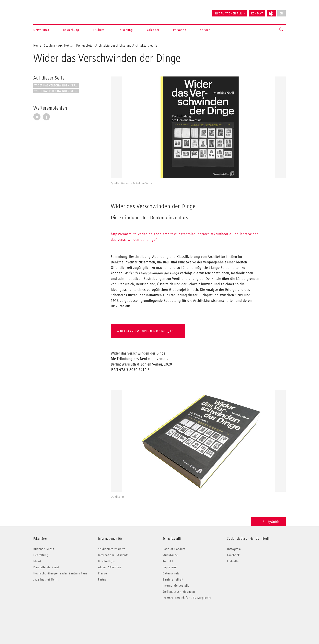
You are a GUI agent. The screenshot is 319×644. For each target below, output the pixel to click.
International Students (113, 555)
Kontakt (257, 13)
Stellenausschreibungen (179, 592)
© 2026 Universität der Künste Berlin (55, 615)
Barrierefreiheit (173, 579)
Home (37, 45)
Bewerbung (71, 30)
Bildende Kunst (44, 549)
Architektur (66, 45)
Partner (103, 579)
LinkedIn (233, 561)
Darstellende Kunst (46, 567)
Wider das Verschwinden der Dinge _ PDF (146, 331)
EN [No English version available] (281, 13)
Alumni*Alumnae (110, 567)
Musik (38, 561)
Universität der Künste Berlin (49, 12)
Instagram (234, 549)
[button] (282, 30)
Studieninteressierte (112, 549)
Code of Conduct (174, 549)
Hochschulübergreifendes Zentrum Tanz (60, 573)
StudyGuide (268, 522)
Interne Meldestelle (176, 585)
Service (205, 30)
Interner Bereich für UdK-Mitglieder (187, 598)
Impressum (170, 567)
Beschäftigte (107, 561)
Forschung (126, 30)
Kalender (153, 30)
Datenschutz (171, 573)
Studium (99, 30)
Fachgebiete (84, 45)
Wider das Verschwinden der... (56, 85)
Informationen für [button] (228, 13)
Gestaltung (41, 555)
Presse (103, 573)
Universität (41, 30)
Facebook (234, 555)
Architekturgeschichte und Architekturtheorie (126, 45)
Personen (180, 30)
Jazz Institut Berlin (46, 579)
